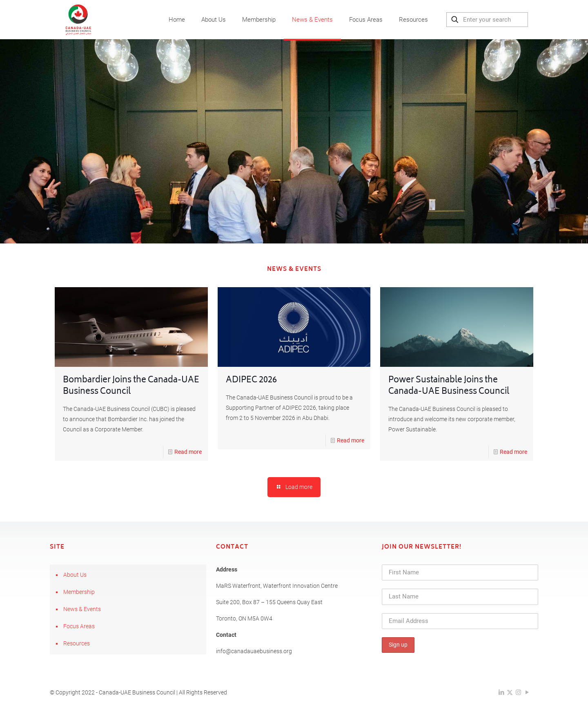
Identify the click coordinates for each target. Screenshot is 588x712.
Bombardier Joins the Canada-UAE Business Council (131, 386)
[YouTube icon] (527, 692)
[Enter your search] (487, 20)
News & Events (82, 609)
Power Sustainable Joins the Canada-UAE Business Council (449, 386)
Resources (77, 643)
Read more (188, 452)
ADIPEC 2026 (251, 381)
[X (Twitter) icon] (510, 692)
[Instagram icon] (518, 692)
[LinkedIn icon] (501, 692)
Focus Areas (79, 626)
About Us (75, 575)
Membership (79, 592)
